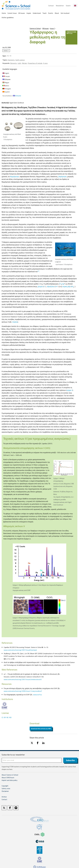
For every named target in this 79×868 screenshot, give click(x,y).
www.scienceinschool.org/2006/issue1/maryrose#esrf (23, 691)
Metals (24, 63)
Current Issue (12, 13)
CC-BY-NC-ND (7, 717)
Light (19, 63)
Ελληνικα (6, 79)
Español (6, 92)
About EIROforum (8, 778)
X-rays (45, 63)
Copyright (5, 786)
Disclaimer (5, 791)
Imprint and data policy (10, 780)
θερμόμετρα (15, 177)
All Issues (22, 13)
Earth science (20, 60)
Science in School (35, 28)
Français (6, 76)
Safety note (6, 789)
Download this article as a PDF (41, 729)
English (6, 73)
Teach (44, 13)
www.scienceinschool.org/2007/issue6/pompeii (20, 650)
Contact (51, 6)
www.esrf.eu (37, 695)
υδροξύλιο (51, 287)
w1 (38, 271)
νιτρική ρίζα (66, 287)
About (57, 13)
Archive (4, 797)
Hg (63, 284)
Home (4, 13)
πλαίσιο (15, 322)
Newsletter (60, 6)
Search (68, 6)
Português (7, 89)
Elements (13, 63)
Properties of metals (35, 63)
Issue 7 (52, 28)
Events (51, 13)
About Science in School (10, 775)
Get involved (65, 13)
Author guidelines (8, 17)
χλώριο (40, 287)
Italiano (6, 86)
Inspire (29, 13)
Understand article (71, 33)
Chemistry (11, 60)
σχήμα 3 (70, 390)
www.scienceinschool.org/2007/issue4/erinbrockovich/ (23, 679)
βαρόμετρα (62, 177)
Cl (44, 287)
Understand (37, 13)
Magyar (6, 82)
